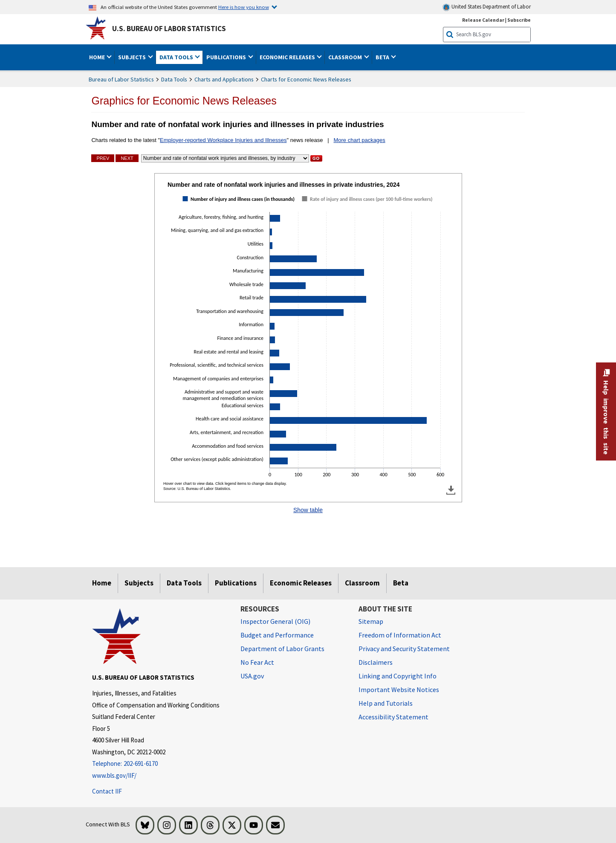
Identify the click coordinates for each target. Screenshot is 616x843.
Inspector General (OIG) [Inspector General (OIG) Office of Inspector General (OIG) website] (275, 621)
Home (102, 583)
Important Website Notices (399, 689)
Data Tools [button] (177, 57)
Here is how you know (244, 7)
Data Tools (174, 79)
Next (127, 158)
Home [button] (98, 57)
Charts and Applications (224, 79)
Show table (308, 510)
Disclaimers (376, 662)
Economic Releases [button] (288, 57)
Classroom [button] (346, 57)
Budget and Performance (277, 635)
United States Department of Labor (487, 7)
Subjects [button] (133, 57)
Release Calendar (483, 20)
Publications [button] (227, 57)
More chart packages (359, 140)
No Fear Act (257, 662)
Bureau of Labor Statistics (121, 79)
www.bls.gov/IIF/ (114, 775)
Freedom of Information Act (400, 635)
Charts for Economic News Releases (306, 79)
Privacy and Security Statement (404, 649)
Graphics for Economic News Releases (184, 101)
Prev (103, 158)
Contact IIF (107, 791)
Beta (401, 583)
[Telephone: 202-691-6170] (160, 764)
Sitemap (371, 621)
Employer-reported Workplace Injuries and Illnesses (223, 140)
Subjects (139, 583)
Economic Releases (301, 583)
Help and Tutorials (386, 703)
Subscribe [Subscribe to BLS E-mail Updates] (519, 20)
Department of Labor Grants (282, 649)
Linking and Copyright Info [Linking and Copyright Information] (398, 676)
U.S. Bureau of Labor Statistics (169, 29)
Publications (236, 583)
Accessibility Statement (393, 717)
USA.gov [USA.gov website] (252, 676)
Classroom (362, 583)
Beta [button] (383, 57)
